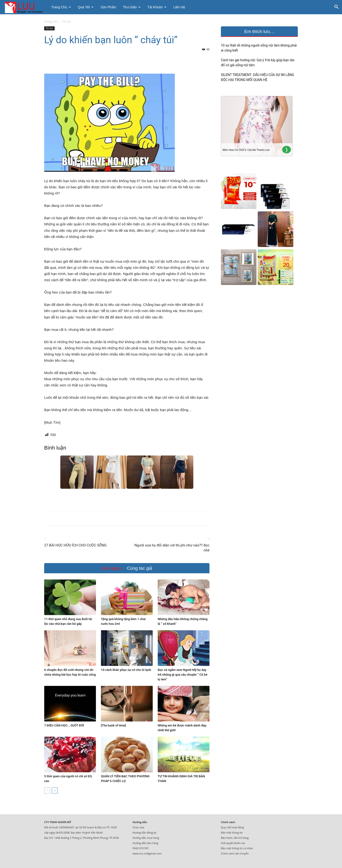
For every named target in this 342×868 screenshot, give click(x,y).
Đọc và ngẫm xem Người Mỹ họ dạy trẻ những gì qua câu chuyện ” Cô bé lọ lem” (183, 675)
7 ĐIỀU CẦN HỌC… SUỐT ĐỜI (64, 725)
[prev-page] (47, 790)
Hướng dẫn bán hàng (145, 843)
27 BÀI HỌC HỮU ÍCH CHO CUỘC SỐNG (75, 545)
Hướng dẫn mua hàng (146, 838)
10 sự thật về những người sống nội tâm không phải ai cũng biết (259, 48)
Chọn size (138, 827)
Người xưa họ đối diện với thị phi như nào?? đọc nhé (172, 548)
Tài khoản (157, 7)
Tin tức (49, 28)
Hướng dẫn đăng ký (144, 832)
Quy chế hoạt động (232, 827)
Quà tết (86, 7)
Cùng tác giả (140, 568)
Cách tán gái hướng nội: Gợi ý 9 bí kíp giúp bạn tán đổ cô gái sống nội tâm (258, 63)
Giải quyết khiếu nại (233, 843)
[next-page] (55, 790)
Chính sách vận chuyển (235, 853)
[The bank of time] (113, 725)
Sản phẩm (108, 7)
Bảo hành (227, 838)
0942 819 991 (141, 848)
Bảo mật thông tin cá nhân (237, 848)
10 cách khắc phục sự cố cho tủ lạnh (126, 670)
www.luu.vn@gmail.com (147, 853)
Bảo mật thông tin (232, 832)
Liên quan (111, 568)
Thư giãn (132, 7)
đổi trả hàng (241, 838)
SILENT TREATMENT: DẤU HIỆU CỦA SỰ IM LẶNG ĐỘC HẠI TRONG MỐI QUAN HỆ (257, 77)
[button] (336, 7)
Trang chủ (61, 7)
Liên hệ (179, 7)
